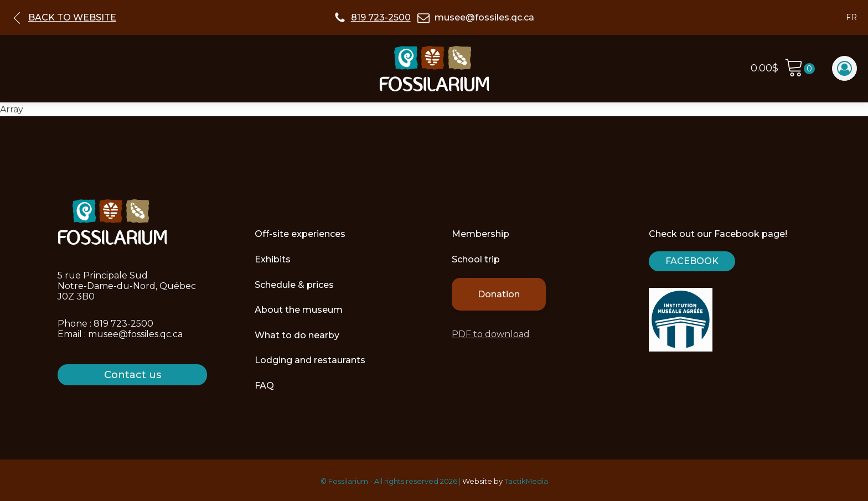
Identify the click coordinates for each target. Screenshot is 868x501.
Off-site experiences (300, 234)
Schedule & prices (294, 285)
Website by (482, 481)
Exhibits (273, 259)
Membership (480, 234)
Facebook (692, 261)
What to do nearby (297, 335)
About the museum (299, 310)
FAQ (264, 386)
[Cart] (800, 69)
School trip (476, 259)
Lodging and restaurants (310, 360)
